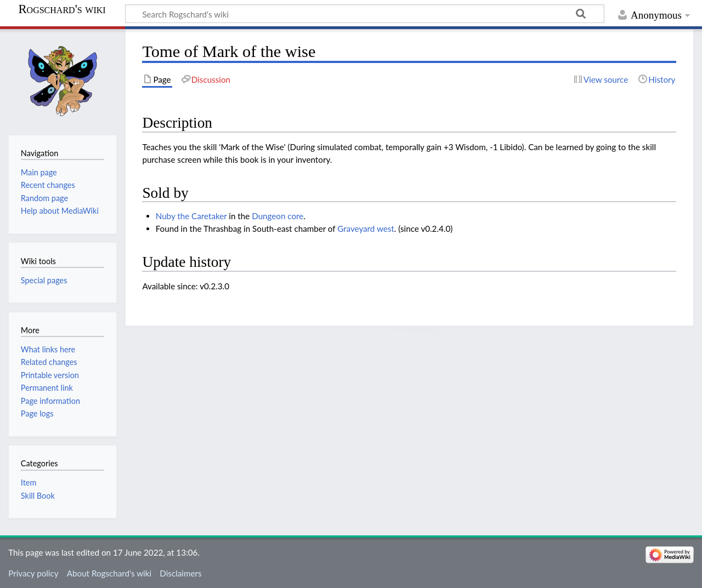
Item (29, 483)
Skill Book (38, 496)
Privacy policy (33, 573)
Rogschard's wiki (62, 9)
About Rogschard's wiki (109, 573)
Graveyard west (366, 229)
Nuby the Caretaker (191, 216)
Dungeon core (278, 216)
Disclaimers (180, 573)
